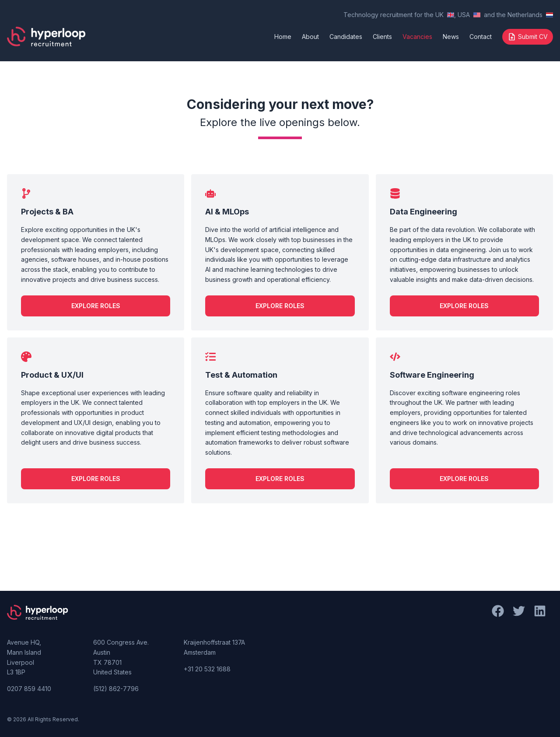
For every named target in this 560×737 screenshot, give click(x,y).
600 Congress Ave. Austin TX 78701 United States (121, 657)
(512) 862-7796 (116, 689)
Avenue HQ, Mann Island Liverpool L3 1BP (24, 657)
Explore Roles (96, 306)
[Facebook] (501, 656)
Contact (481, 37)
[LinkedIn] (543, 656)
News (451, 37)
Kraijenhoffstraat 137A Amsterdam (214, 647)
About (310, 37)
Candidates (346, 37)
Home (283, 37)
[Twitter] (522, 656)
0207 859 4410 (29, 689)
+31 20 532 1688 (207, 669)
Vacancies (417, 37)
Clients (382, 37)
